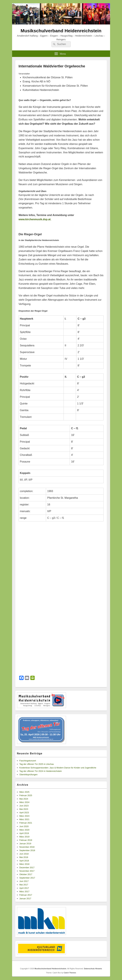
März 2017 (24, 891)
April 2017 (24, 888)
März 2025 (24, 792)
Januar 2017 (25, 899)
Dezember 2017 (27, 868)
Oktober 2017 (26, 874)
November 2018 (27, 847)
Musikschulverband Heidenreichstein (61, 31)
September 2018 (27, 850)
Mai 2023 (24, 809)
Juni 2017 (24, 881)
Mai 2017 (24, 885)
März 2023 (24, 816)
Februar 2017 (26, 895)
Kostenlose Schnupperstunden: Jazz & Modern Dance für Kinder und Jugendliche (58, 768)
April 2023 (24, 813)
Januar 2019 (25, 844)
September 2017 (27, 878)
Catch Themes (70, 973)
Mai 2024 (24, 799)
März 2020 (24, 830)
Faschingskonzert (28, 761)
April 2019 (24, 833)
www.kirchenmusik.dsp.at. (35, 219)
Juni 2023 (24, 806)
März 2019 (24, 837)
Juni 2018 (24, 854)
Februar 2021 (26, 823)
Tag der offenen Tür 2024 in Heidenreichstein (41, 771)
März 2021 (24, 819)
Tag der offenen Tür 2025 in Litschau (37, 764)
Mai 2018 (24, 857)
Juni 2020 (24, 826)
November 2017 (27, 871)
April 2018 (24, 861)
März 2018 (24, 864)
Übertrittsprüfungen (28, 775)
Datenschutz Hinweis (93, 969)
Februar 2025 (26, 795)
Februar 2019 (26, 840)
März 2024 (24, 802)
